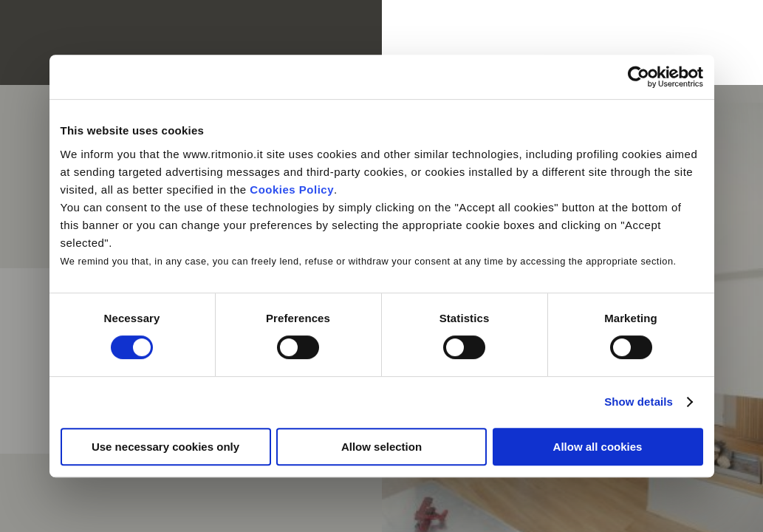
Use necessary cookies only (165, 447)
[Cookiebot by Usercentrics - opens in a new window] (639, 77)
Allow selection (381, 447)
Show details (639, 402)
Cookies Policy (292, 190)
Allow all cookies (598, 447)
